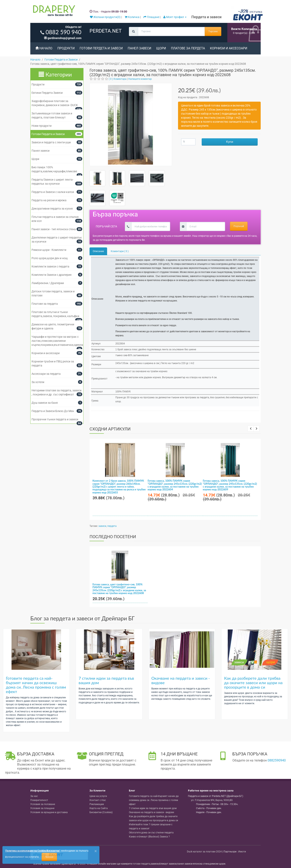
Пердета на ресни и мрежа (49, 200)
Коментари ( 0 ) (120, 251)
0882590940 (277, 760)
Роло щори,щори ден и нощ (50, 258)
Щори (161, 48)
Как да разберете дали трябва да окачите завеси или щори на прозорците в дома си (253, 683)
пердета (112, 526)
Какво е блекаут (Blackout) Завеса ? (149, 837)
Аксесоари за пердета (46, 374)
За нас (34, 796)
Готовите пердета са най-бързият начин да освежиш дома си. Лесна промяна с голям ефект (36, 685)
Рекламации (97, 804)
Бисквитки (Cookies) (101, 812)
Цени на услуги (98, 796)
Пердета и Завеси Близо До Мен (53, 411)
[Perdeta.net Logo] (53, 12)
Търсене (213, 31)
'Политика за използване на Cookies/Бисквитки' (32, 851)
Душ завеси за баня (45, 403)
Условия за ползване (43, 804)
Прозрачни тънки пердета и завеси (55, 419)
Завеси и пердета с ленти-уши (51, 142)
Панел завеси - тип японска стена (54, 229)
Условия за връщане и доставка (49, 812)
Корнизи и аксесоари (229, 48)
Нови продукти (42, 126)
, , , (212, 800)
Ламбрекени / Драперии (48, 283)
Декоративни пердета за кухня (52, 209)
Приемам (49, 857)
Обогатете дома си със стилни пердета (151, 833)
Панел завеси (139, 48)
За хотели (38, 382)
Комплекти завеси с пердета (50, 266)
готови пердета (141, 864)
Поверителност (39, 800)
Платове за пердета (188, 48)
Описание (98, 251)
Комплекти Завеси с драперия (52, 275)
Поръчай (239, 226)
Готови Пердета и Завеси (101, 48)
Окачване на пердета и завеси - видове (181, 680)
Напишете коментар (140, 79)
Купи (230, 142)
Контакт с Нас (98, 800)
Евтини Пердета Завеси (47, 93)
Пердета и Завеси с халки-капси (53, 192)
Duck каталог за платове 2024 (204, 852)
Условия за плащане (42, 808)
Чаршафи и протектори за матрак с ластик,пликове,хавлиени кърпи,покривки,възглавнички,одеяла (57, 341)
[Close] (96, 851)
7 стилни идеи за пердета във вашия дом (106, 680)
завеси (102, 526)
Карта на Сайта (99, 808)
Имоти (242, 852)
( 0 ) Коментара (118, 79)
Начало (44, 48)
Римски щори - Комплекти (49, 250)
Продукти (66, 48)
